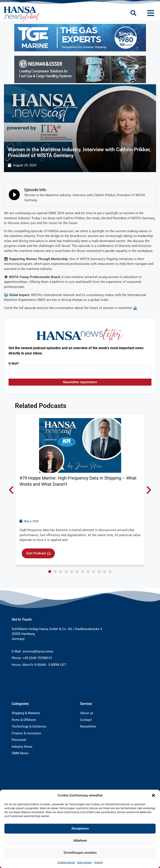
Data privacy (85, 863)
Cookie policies (66, 863)
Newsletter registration (80, 382)
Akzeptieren (80, 828)
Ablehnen (80, 841)
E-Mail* (14, 363)
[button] (153, 795)
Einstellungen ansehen (80, 853)
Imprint (99, 863)
